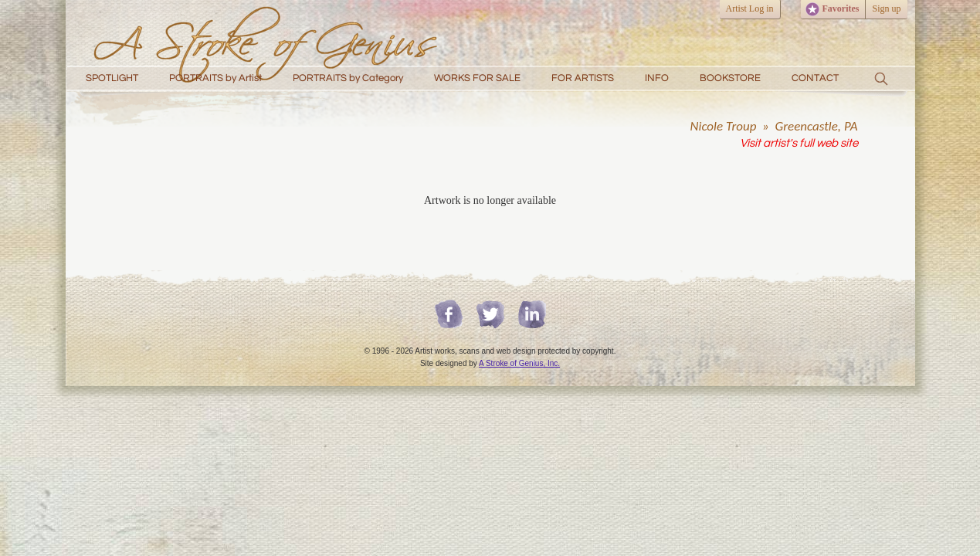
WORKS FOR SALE (477, 78)
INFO (657, 78)
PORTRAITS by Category (348, 78)
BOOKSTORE (730, 78)
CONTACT (815, 78)
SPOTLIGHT (112, 78)
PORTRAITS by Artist (215, 78)
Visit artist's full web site (799, 143)
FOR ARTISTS (583, 78)
